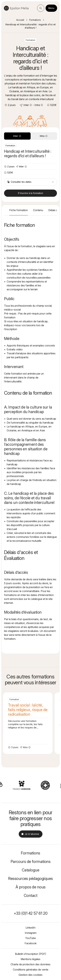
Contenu (38, 210)
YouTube (30, 938)
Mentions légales (30, 959)
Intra (44, 136)
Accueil (20, 20)
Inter (17, 136)
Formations (35, 20)
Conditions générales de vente (31, 970)
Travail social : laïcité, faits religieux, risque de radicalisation (28, 723)
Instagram (31, 933)
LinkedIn (30, 928)
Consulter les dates (30, 182)
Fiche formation (19, 210)
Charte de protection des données (30, 964)
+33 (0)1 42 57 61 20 (31, 913)
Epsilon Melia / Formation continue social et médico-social (16, 8)
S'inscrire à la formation (30, 193)
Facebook (31, 943)
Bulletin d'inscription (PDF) (31, 954)
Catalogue (30, 870)
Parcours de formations (31, 862)
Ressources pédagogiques (30, 879)
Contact (30, 896)
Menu (51, 8)
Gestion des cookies (30, 975)
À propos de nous (30, 887)
